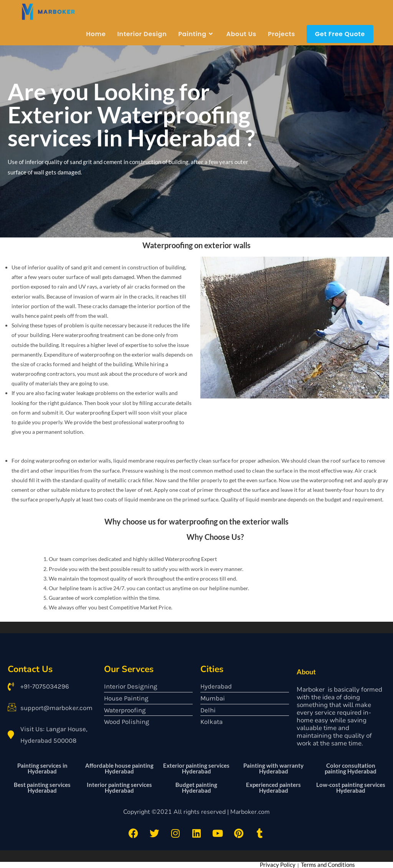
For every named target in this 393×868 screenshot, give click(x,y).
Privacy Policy (278, 864)
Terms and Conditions (328, 864)
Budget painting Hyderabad (196, 787)
